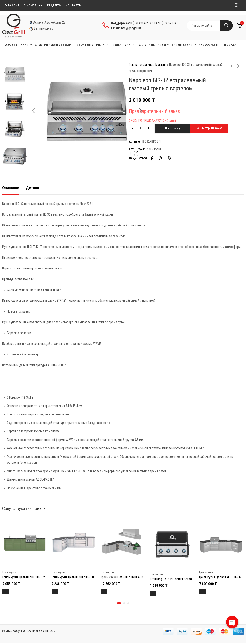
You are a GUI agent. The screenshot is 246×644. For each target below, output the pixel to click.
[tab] (11, 188)
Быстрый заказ (211, 128)
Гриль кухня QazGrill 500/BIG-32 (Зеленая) (31, 577)
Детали (33, 188)
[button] (209, 128)
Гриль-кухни (154, 149)
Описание (11, 188)
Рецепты (54, 5)
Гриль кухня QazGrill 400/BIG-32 (220, 577)
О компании (33, 5)
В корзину (173, 128)
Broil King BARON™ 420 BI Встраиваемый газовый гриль (187, 579)
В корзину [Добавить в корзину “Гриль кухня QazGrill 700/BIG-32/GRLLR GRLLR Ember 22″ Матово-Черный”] (108, 592)
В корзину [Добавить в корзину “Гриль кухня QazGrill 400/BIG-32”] (207, 592)
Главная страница (141, 65)
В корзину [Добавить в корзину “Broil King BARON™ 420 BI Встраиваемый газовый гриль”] (157, 593)
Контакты (74, 5)
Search (226, 26)
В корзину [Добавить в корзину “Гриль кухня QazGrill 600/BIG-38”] (59, 592)
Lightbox (113, 156)
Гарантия (12, 5)
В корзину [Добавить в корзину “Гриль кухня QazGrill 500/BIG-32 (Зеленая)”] (10, 592)
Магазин (161, 65)
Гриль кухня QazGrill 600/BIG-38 (73, 577)
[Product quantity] (140, 128)
